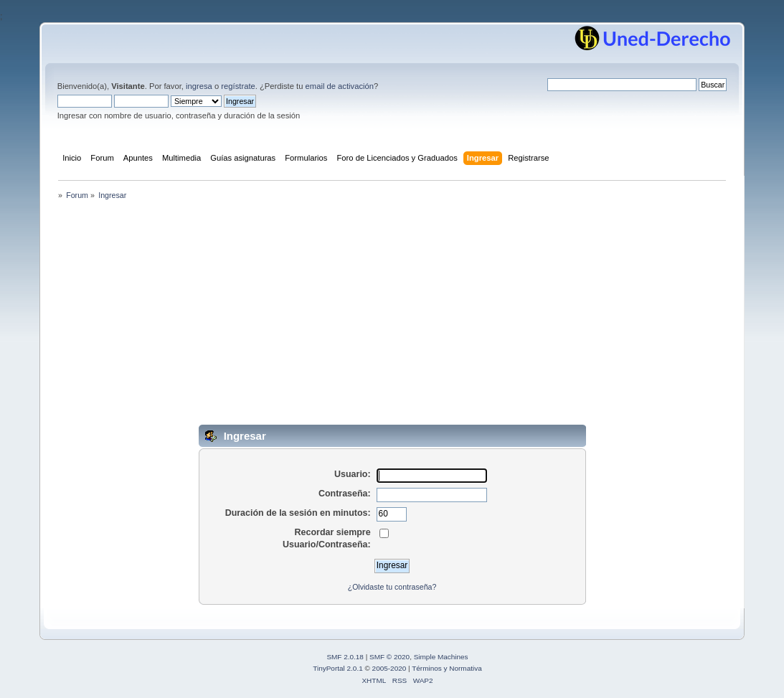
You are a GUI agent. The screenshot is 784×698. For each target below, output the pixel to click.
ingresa (199, 86)
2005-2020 (389, 668)
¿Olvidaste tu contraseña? (392, 587)
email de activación (340, 86)
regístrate (238, 86)
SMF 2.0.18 (345, 657)
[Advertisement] (392, 317)
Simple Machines (441, 657)
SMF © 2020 (389, 657)
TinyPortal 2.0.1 (337, 668)
